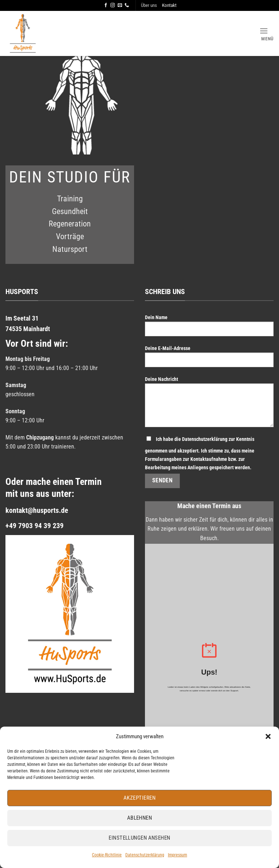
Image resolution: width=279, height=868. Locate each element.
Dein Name (209, 328)
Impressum (177, 855)
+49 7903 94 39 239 (35, 526)
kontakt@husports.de (37, 510)
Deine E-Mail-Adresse (209, 359)
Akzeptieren (139, 798)
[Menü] (266, 34)
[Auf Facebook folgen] (106, 5)
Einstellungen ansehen (139, 838)
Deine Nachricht (209, 405)
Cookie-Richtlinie (107, 855)
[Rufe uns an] (127, 5)
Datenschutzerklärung (145, 855)
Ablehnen (140, 818)
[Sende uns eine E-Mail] (120, 5)
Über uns (149, 5)
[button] (268, 736)
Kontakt (169, 5)
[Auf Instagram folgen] (113, 5)
